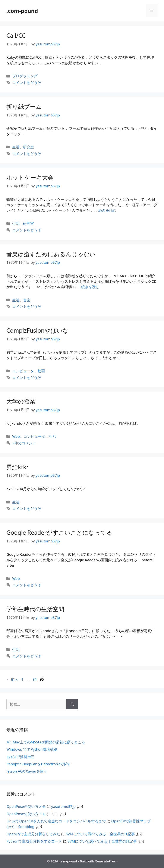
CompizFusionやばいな (37, 330)
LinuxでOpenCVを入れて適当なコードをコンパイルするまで (56, 821)
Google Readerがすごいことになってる (59, 532)
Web (16, 436)
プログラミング (25, 76)
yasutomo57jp (63, 806)
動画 (41, 371)
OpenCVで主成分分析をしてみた (33, 834)
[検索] (72, 704)
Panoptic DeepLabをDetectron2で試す (39, 764)
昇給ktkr (18, 467)
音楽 (27, 300)
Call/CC (16, 35)
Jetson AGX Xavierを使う (27, 771)
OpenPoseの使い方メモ (26, 806)
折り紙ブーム (24, 106)
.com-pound (22, 11)
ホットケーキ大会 (30, 177)
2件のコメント (24, 443)
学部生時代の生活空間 (35, 609)
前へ (12, 679)
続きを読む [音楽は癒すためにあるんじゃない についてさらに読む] (90, 287)
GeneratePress (106, 861)
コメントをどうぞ (27, 83)
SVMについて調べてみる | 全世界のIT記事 (100, 834)
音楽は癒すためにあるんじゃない (51, 254)
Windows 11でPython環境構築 (32, 749)
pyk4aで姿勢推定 (20, 757)
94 (34, 679)
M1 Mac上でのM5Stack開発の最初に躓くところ (46, 742)
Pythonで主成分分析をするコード (34, 841)
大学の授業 (21, 401)
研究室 (29, 147)
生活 (16, 147)
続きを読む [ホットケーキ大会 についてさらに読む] (107, 210)
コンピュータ (23, 371)
